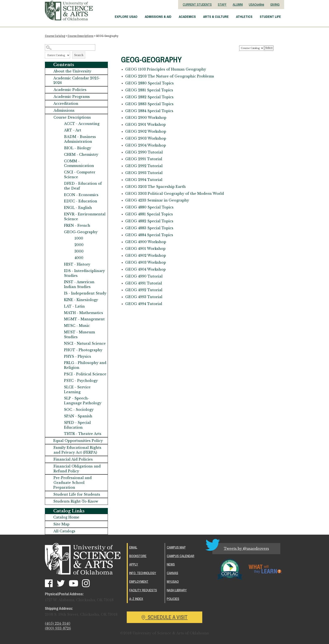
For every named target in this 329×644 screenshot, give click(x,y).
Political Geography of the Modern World (175, 194)
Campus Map (176, 547)
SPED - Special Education (77, 425)
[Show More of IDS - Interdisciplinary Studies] (60, 271)
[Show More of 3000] (70, 251)
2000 (79, 245)
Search (79, 55)
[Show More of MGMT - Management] (60, 319)
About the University (72, 71)
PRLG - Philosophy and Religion (85, 365)
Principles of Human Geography (166, 69)
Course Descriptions (80, 36)
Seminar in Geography (157, 200)
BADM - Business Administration (80, 139)
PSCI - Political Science (85, 374)
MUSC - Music (77, 326)
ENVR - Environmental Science (85, 217)
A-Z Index (136, 599)
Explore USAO (126, 17)
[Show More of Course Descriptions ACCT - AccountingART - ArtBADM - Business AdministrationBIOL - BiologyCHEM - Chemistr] (49, 117)
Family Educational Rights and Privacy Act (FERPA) (77, 450)
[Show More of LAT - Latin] (60, 306)
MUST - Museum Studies (79, 334)
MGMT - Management (84, 319)
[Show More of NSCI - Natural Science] (60, 344)
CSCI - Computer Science (80, 175)
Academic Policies (70, 90)
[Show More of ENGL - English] (60, 208)
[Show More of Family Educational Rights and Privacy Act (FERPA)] (49, 448)
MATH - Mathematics (84, 313)
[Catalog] (252, 48)
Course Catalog (55, 36)
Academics (187, 17)
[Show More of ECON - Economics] (60, 195)
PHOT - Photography (83, 350)
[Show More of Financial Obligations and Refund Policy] (49, 466)
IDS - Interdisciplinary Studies (84, 273)
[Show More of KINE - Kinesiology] (60, 300)
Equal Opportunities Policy (78, 441)
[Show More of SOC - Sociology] (60, 410)
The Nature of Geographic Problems (170, 76)
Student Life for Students (77, 494)
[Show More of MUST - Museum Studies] (60, 332)
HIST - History (77, 264)
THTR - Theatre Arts (83, 434)
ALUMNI (238, 4)
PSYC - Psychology (81, 381)
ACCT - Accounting (82, 124)
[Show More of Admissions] (49, 111)
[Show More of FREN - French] (60, 226)
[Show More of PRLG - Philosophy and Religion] (60, 363)
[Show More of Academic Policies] (49, 90)
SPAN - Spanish (78, 416)
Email (133, 547)
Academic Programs (72, 97)
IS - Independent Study (85, 293)
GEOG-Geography (81, 232)
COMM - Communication (79, 163)
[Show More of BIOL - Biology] (60, 148)
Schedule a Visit (164, 617)
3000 (79, 251)
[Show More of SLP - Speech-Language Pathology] (60, 398)
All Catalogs (64, 531)
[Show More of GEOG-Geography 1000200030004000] (60, 232)
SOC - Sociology (79, 410)
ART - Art (73, 130)
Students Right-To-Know (76, 501)
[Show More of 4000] (70, 258)
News (171, 564)
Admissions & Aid (158, 17)
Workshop (146, 118)
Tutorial (144, 152)
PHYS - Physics (78, 356)
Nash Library (177, 590)
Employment (139, 581)
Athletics (244, 17)
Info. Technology (143, 573)
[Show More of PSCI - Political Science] (60, 374)
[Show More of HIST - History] (60, 264)
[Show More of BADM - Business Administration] (60, 137)
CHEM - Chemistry (81, 154)
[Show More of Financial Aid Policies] (49, 459)
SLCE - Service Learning (77, 389)
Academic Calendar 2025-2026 (77, 80)
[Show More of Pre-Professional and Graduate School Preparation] (49, 478)
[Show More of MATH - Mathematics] (60, 313)
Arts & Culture (216, 17)
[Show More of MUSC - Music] (60, 326)
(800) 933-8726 (58, 628)
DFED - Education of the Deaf (83, 186)
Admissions (64, 110)
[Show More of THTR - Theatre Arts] (60, 434)
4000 (79, 258)
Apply (134, 564)
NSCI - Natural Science (85, 343)
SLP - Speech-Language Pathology (83, 401)
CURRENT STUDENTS (197, 4)
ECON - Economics (81, 195)
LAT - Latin (74, 306)
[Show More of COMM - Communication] (60, 161)
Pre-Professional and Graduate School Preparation (72, 483)
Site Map (61, 524)
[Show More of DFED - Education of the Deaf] (60, 184)
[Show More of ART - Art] (60, 130)
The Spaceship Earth (155, 187)
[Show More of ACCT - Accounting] (60, 124)
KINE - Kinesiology (81, 300)
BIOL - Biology (78, 148)
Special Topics (149, 83)
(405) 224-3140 (58, 623)
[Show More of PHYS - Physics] (60, 357)
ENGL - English (78, 208)
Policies (173, 599)
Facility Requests (143, 590)
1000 (79, 238)
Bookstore (138, 556)
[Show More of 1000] (70, 238)
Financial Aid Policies (73, 459)
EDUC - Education (81, 201)
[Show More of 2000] (70, 245)
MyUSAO (173, 581)
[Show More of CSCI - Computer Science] (60, 172)
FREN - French (77, 225)
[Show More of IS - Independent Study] (60, 293)
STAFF (222, 4)
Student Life (270, 17)
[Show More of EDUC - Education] (60, 201)
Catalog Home (66, 517)
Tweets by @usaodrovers (246, 548)
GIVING (275, 4)
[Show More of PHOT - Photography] (60, 350)
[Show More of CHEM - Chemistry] (60, 155)
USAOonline (257, 4)
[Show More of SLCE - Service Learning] (60, 387)
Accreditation (66, 103)
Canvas (172, 573)
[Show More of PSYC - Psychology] (60, 381)
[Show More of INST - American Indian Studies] (60, 282)
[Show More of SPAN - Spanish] (60, 416)
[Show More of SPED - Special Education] (60, 423)
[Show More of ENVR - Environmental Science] (60, 214)
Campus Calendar (181, 556)
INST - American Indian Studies (79, 284)
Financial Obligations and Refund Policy (77, 469)
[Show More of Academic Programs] (49, 97)
